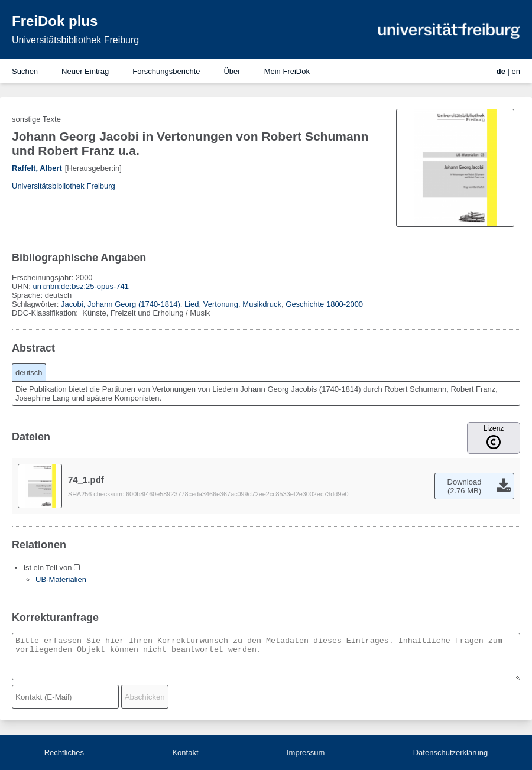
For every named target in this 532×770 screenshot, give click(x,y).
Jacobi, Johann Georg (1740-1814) (121, 304)
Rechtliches (64, 753)
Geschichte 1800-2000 (324, 304)
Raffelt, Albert (37, 168)
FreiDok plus (55, 21)
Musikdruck (262, 304)
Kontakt (185, 753)
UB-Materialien (61, 579)
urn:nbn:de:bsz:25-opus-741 (81, 286)
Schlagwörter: (36, 304)
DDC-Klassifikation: (46, 313)
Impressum (306, 753)
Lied (192, 304)
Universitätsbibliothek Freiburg (75, 40)
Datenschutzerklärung (450, 753)
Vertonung (221, 304)
